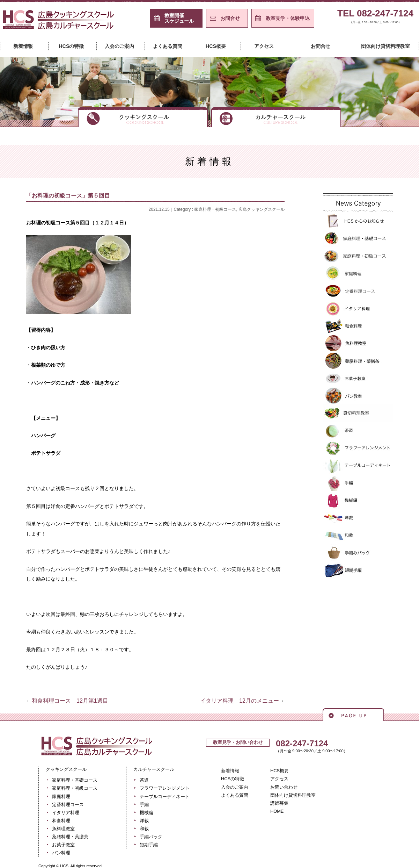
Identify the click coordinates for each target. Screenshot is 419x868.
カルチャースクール (276, 117)
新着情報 (23, 46)
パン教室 (358, 396)
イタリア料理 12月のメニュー (240, 701)
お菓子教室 (358, 378)
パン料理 (61, 853)
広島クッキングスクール (262, 209)
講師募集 (279, 803)
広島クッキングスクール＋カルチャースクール (59, 22)
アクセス (264, 46)
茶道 (144, 780)
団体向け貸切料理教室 (385, 46)
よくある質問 (168, 46)
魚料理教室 (358, 343)
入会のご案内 (119, 46)
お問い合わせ (284, 787)
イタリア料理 (358, 308)
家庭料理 (358, 273)
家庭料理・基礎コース (358, 238)
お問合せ (230, 18)
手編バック (358, 553)
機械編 (358, 501)
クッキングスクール (143, 117)
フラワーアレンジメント (358, 448)
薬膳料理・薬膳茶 (70, 837)
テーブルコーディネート (358, 466)
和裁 (358, 536)
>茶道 (358, 431)
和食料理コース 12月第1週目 (70, 701)
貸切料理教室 (358, 413)
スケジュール (179, 18)
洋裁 (358, 518)
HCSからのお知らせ (358, 221)
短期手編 (358, 571)
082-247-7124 (302, 743)
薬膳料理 (358, 361)
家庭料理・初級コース (215, 209)
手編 (358, 483)
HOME (277, 811)
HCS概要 (216, 46)
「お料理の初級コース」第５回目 (68, 196)
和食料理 (358, 326)
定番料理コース (358, 291)
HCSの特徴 (71, 46)
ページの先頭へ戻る (353, 714)
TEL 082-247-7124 (375, 18)
